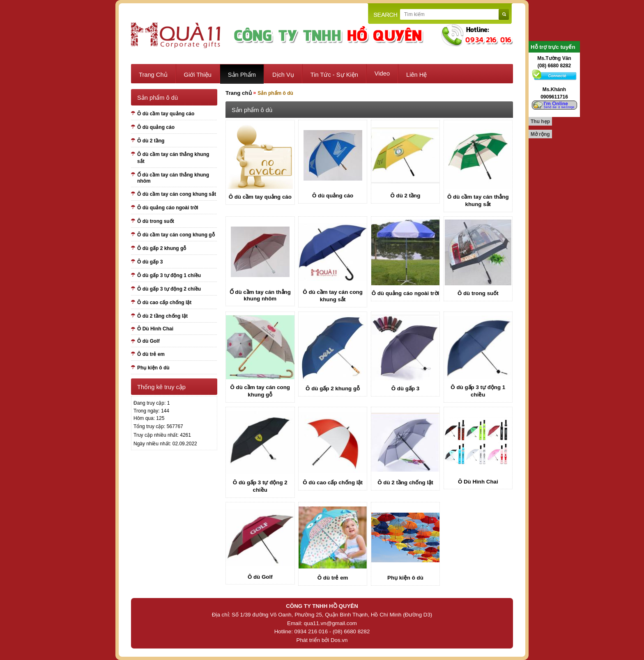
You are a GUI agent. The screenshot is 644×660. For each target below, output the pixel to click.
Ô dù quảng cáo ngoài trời (168, 208)
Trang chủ (153, 75)
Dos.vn (339, 640)
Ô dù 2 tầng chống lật (162, 316)
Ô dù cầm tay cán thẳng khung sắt (173, 158)
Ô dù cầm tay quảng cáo (166, 114)
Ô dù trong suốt (156, 221)
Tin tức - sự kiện (334, 75)
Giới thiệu (198, 75)
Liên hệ (416, 75)
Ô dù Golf (148, 341)
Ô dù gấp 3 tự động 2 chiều (169, 289)
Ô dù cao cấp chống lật (164, 302)
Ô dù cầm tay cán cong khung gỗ (176, 235)
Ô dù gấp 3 (150, 262)
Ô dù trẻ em (151, 354)
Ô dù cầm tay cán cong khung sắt (177, 194)
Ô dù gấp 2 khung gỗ (162, 248)
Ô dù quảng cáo (156, 127)
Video (382, 73)
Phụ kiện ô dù (153, 368)
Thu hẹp (540, 121)
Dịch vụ (283, 75)
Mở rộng (540, 134)
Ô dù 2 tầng (151, 141)
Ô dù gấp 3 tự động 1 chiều (169, 275)
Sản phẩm (242, 75)
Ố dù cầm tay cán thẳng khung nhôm (173, 178)
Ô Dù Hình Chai (155, 329)
